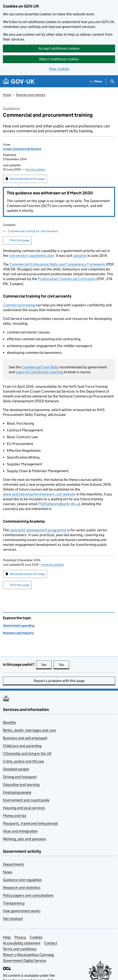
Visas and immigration (20, 831)
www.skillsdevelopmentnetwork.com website (39, 494)
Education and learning (21, 785)
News (8, 872)
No (64, 665)
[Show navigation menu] (96, 81)
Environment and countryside (26, 800)
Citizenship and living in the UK (27, 754)
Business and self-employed (25, 738)
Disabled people (16, 769)
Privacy (20, 937)
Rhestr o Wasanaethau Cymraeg (28, 955)
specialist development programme (38, 530)
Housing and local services (24, 808)
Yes (46, 665)
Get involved (13, 919)
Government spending (19, 625)
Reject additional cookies (59, 59)
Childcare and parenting (22, 746)
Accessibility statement (22, 943)
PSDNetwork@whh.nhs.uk (59, 504)
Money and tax (15, 816)
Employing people (17, 792)
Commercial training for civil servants (33, 231)
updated (80, 256)
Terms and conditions (20, 949)
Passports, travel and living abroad (30, 823)
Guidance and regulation (22, 880)
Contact (51, 943)
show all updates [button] (52, 565)
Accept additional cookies (59, 48)
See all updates (35, 169)
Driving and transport (20, 777)
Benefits (10, 722)
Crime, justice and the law (23, 761)
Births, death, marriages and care (29, 730)
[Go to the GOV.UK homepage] (19, 81)
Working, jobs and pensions (24, 839)
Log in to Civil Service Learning (39, 372)
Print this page (20, 240)
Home (7, 95)
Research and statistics (22, 888)
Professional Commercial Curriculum (67, 279)
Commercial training (19, 305)
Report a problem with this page (59, 681)
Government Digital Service (24, 961)
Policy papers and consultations (28, 895)
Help (7, 937)
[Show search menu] (112, 81)
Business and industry (31, 95)
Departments (14, 864)
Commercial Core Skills (40, 367)
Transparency (14, 903)
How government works (22, 911)
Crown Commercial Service (22, 149)
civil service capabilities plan (32, 256)
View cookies (59, 69)
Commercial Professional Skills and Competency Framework (57, 264)
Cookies (36, 937)
